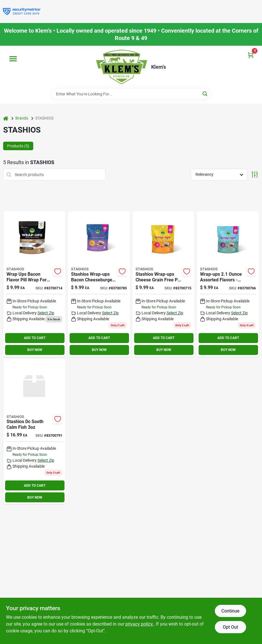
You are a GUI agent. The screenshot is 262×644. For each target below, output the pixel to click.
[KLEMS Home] (122, 67)
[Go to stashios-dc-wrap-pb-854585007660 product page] (228, 284)
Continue (230, 611)
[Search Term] (131, 94)
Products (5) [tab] (18, 146)
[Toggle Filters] (255, 174)
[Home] (6, 118)
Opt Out (230, 627)
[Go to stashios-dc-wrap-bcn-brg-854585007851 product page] (99, 284)
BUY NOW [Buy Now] (35, 350)
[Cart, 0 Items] (251, 55)
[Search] (205, 94)
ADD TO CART (35, 338)
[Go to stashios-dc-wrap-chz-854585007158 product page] (163, 284)
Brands (22, 118)
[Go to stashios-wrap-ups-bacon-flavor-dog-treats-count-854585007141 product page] (34, 284)
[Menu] (13, 59)
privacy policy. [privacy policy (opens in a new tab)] (140, 624)
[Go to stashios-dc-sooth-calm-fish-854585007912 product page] (34, 432)
